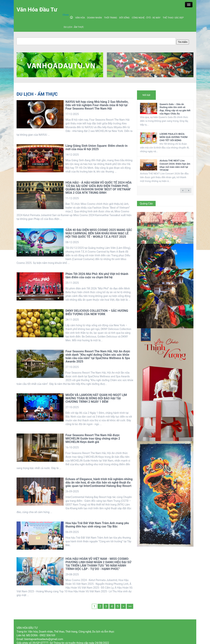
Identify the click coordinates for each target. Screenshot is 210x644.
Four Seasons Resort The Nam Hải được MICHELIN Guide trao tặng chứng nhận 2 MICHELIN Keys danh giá (93, 439)
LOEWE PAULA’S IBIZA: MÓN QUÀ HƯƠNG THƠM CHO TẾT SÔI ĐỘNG (173, 137)
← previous (183, 190)
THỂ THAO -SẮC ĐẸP (173, 18)
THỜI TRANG (111, 18)
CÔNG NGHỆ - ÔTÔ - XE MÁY (146, 18)
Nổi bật (146, 95)
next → (189, 190)
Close (66, 15)
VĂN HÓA (80, 18)
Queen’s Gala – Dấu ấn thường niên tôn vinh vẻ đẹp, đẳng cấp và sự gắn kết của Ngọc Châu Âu (175, 109)
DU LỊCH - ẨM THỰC (74, 27)
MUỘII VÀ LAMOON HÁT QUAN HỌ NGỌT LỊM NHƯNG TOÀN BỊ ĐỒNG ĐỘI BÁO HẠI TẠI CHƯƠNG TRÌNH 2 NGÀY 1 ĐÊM (96, 398)
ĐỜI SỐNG (124, 18)
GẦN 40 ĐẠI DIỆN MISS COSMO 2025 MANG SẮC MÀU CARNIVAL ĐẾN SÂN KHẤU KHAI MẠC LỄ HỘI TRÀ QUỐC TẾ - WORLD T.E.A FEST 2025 (99, 233)
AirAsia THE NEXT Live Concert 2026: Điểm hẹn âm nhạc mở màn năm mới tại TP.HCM (175, 165)
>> (130, 606)
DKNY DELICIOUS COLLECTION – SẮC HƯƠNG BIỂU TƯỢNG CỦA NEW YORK (97, 312)
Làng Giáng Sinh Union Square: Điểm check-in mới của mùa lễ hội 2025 (97, 147)
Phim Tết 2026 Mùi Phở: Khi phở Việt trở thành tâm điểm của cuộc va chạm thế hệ (97, 276)
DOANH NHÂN (94, 18)
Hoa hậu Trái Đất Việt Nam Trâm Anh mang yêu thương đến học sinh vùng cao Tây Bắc (97, 525)
